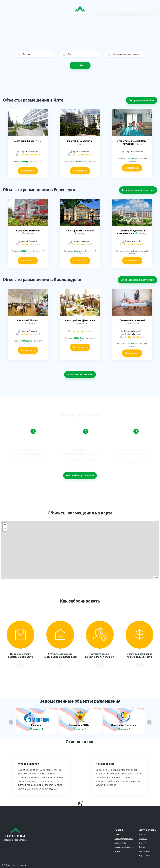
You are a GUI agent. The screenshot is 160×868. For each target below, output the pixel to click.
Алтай (117, 851)
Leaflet (156, 577)
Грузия (142, 847)
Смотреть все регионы (80, 374)
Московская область (124, 847)
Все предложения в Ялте (142, 100)
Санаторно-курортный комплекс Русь (131, 232)
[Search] (126, 14)
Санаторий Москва (28, 320)
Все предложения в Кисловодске (137, 280)
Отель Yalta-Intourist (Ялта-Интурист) (132, 142)
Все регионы (145, 851)
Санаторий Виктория (28, 231)
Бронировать (28, 171)
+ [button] (5, 525)
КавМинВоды (120, 843)
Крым (117, 834)
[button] (35, 54)
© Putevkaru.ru (8, 865)
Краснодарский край (124, 839)
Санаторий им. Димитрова (80, 320)
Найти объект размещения (80, 475)
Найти (80, 65)
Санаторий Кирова (24, 141)
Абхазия (143, 834)
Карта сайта (145, 855)
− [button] (5, 529)
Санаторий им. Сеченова (80, 231)
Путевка (22, 865)
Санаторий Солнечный (132, 320)
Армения (143, 839)
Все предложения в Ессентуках (138, 190)
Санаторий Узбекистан (80, 141)
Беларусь (143, 843)
